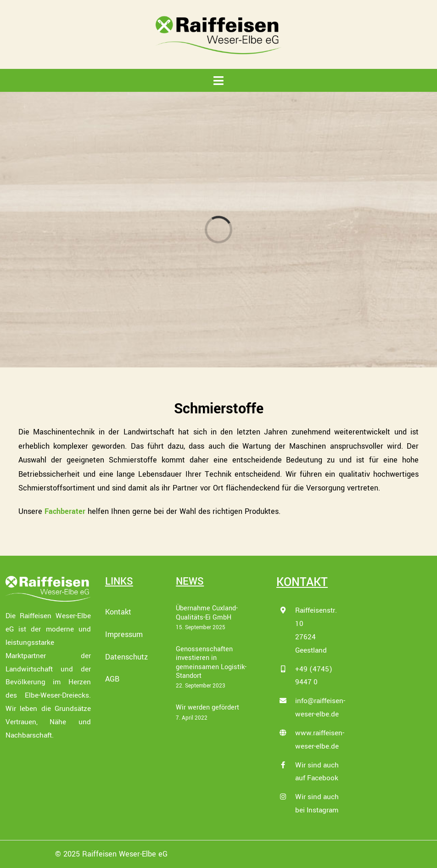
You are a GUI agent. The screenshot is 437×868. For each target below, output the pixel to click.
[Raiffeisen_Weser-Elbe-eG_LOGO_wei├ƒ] (48, 579)
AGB (112, 679)
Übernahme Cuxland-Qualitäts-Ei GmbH (207, 613)
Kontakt (118, 612)
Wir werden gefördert (207, 707)
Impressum (124, 634)
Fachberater (65, 511)
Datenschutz (126, 657)
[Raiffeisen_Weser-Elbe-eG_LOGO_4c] (218, 19)
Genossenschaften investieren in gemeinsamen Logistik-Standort (211, 662)
